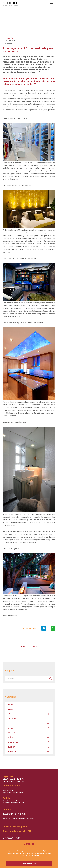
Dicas (9, 723)
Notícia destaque (13, 742)
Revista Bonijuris (8, 790)
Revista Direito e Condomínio (13, 792)
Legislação (11, 733)
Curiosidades (12, 719)
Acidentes (11, 705)
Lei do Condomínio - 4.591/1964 (14, 779)
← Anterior (23, 646)
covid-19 (10, 714)
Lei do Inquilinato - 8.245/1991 (13, 781)
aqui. (38, 855)
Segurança (11, 747)
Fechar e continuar (29, 864)
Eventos (10, 728)
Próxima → (35, 646)
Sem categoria (12, 751)
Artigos (10, 709)
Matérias (10, 38)
